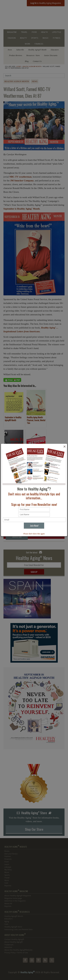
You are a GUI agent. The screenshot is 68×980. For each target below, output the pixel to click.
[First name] (34, 509)
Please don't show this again (34, 534)
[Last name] (34, 515)
